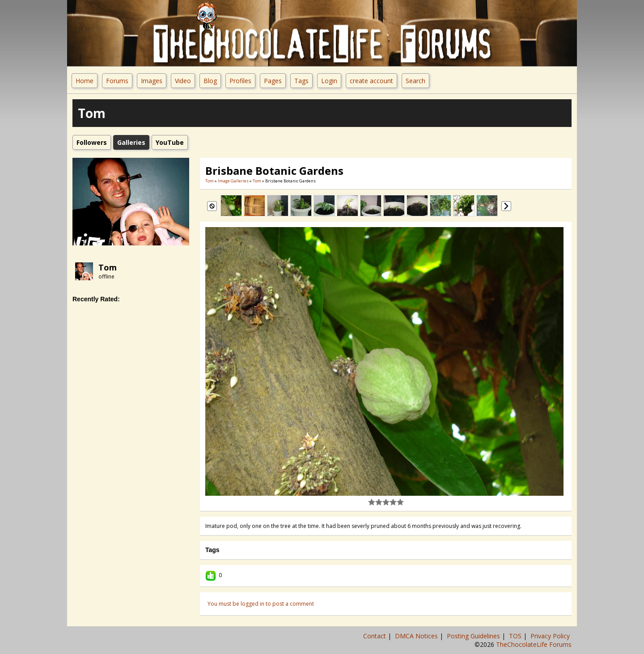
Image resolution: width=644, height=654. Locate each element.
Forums (117, 81)
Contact (375, 636)
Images (152, 81)
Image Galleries (233, 181)
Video (183, 81)
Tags (301, 81)
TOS (516, 636)
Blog (210, 81)
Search (415, 81)
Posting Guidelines (474, 636)
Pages (273, 81)
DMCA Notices (417, 636)
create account (371, 81)
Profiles (240, 81)
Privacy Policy (551, 636)
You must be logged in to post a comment (261, 604)
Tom (108, 267)
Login (329, 81)
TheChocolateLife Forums (534, 644)
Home (85, 81)
